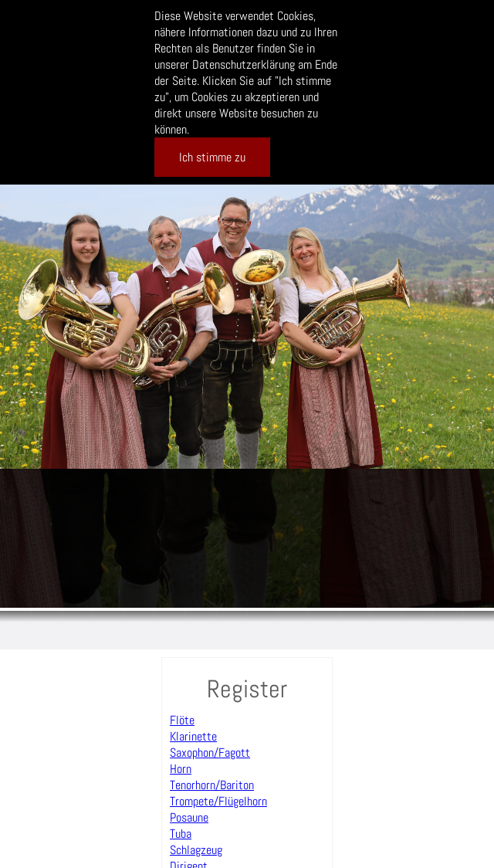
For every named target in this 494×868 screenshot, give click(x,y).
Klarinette (193, 736)
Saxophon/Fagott (210, 753)
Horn (181, 769)
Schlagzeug (196, 850)
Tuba (181, 834)
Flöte (182, 720)
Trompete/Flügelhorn (218, 801)
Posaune (189, 817)
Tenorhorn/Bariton (212, 785)
